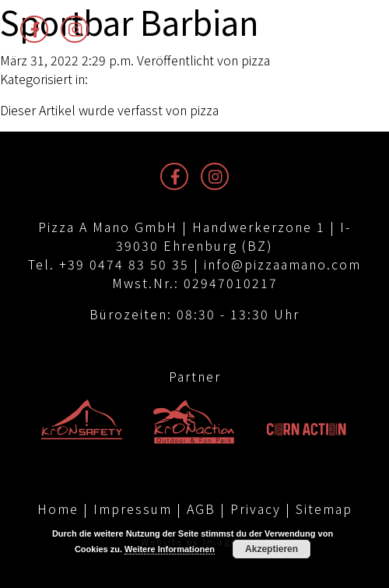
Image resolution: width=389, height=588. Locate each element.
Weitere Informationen (170, 549)
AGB (201, 509)
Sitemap (324, 509)
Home (58, 509)
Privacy (256, 509)
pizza (256, 60)
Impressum (133, 509)
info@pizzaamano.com (282, 264)
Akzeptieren (272, 549)
